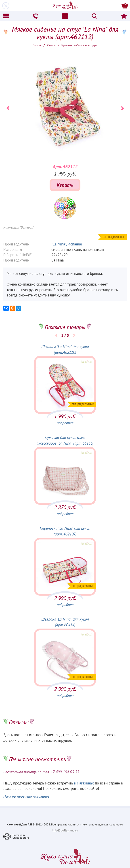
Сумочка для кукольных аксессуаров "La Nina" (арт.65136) (65, 440)
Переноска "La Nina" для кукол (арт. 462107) (65, 531)
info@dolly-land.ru (65, 830)
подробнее (65, 423)
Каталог (51, 45)
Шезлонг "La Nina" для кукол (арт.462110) (65, 349)
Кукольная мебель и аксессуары (80, 45)
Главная (37, 45)
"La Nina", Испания (67, 244)
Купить (65, 185)
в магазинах (84, 783)
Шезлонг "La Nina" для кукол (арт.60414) (65, 622)
